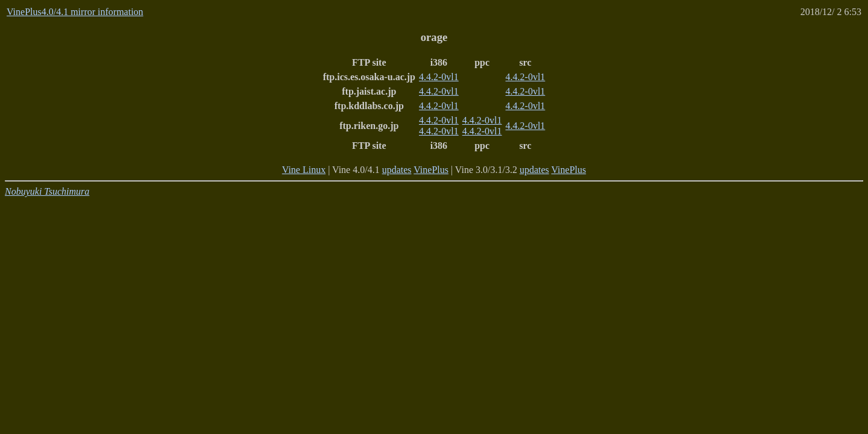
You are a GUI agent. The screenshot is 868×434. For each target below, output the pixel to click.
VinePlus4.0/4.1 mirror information (75, 12)
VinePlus (431, 170)
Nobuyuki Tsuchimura (47, 191)
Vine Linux (304, 170)
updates (397, 170)
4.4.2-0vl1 (439, 77)
